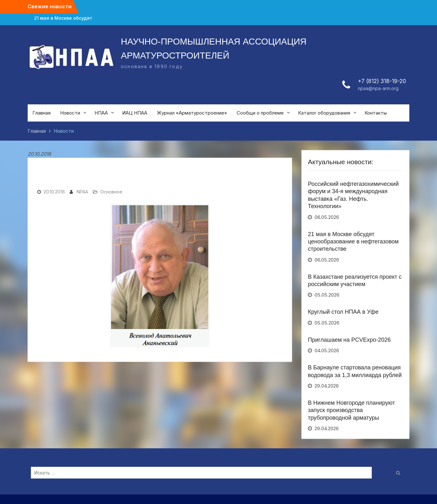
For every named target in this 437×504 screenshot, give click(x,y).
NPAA (82, 192)
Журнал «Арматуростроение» (192, 113)
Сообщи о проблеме (260, 113)
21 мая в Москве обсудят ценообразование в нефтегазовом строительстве (353, 242)
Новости (70, 113)
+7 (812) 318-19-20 (382, 81)
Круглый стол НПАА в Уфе (343, 312)
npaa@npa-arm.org (378, 88)
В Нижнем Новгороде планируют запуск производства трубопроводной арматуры (351, 410)
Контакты (376, 113)
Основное (111, 192)
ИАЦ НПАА (135, 113)
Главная (42, 113)
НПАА (101, 113)
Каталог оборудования (324, 113)
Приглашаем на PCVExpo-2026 (349, 340)
